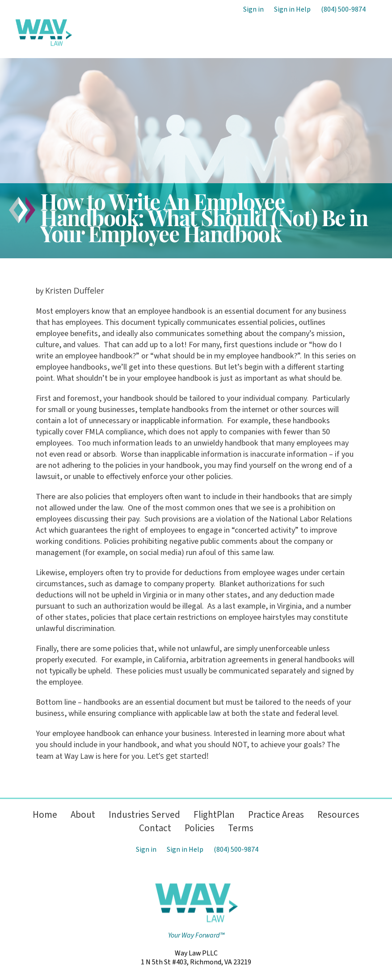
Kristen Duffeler (75, 290)
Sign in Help (292, 9)
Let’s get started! (178, 756)
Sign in (253, 9)
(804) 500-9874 (343, 9)
